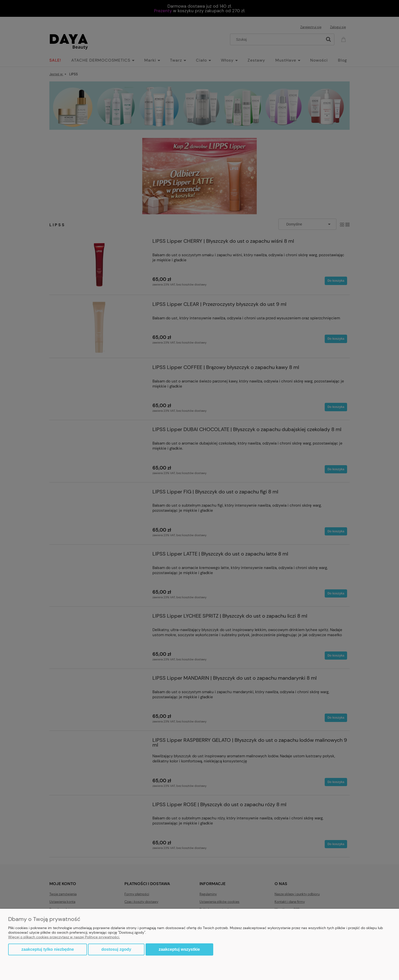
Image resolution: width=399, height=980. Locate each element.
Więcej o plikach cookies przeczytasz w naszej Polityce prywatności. (64, 937)
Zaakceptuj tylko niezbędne (48, 949)
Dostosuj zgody (116, 949)
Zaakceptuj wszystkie (179, 949)
